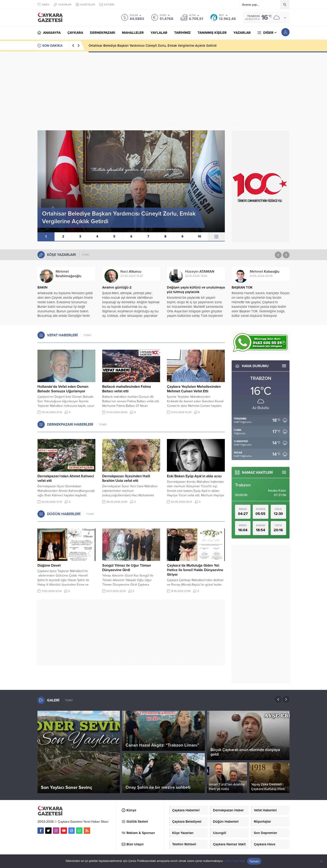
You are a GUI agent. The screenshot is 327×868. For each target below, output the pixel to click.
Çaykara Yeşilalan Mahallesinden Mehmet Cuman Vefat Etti (194, 389)
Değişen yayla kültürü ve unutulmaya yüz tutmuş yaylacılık (196, 290)
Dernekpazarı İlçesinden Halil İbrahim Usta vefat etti (126, 478)
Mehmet (68, 274)
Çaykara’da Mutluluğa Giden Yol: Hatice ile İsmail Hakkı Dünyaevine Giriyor (195, 570)
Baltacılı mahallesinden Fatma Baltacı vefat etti (127, 389)
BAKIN (42, 287)
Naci (131, 272)
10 (199, 236)
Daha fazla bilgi (235, 861)
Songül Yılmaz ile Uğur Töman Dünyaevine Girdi (127, 568)
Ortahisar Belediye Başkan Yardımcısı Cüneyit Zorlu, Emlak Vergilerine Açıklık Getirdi (153, 46)
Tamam (254, 861)
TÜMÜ (85, 255)
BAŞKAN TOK (242, 287)
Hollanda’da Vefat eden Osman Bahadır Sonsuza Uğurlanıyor (63, 389)
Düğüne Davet (49, 565)
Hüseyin (200, 272)
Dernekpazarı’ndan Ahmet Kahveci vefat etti (66, 478)
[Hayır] (321, 861)
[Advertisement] (163, 91)
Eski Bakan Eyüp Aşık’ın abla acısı (194, 476)
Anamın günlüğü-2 (117, 287)
